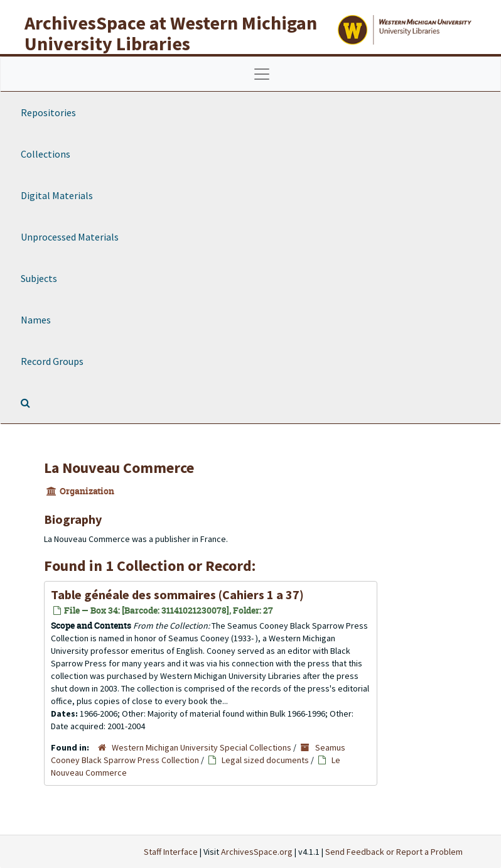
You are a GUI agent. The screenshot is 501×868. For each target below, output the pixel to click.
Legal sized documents (265, 760)
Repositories (48, 112)
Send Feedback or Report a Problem (394, 852)
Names (36, 320)
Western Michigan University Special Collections (202, 747)
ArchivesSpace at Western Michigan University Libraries (171, 33)
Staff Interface (171, 852)
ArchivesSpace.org (257, 852)
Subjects (39, 278)
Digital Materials (57, 195)
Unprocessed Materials (70, 237)
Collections (46, 154)
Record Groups (52, 361)
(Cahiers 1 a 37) (177, 594)
